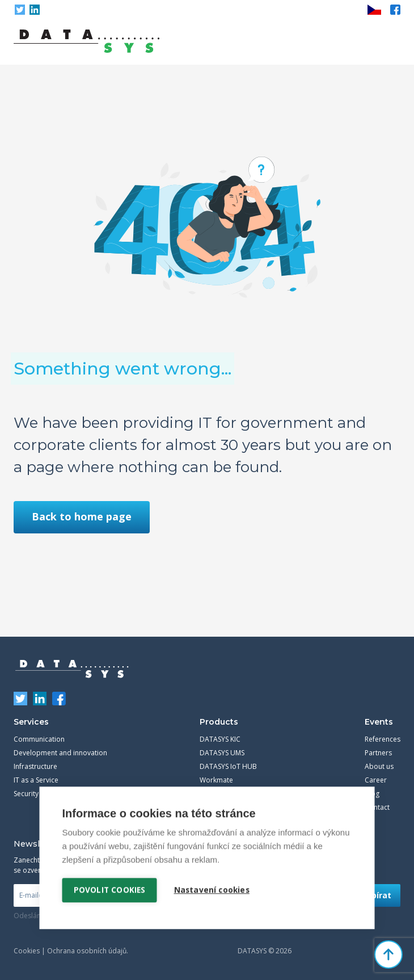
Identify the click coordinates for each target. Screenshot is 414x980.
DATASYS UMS (222, 753)
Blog (372, 794)
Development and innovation (60, 753)
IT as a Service (36, 780)
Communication (39, 739)
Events (379, 722)
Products (219, 722)
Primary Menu (392, 41)
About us (379, 766)
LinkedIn (35, 10)
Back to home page (82, 516)
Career (376, 780)
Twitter (20, 10)
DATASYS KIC (220, 739)
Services (31, 722)
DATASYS (72, 669)
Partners (378, 753)
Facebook (395, 10)
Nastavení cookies (212, 889)
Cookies (27, 951)
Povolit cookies (110, 889)
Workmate (216, 780)
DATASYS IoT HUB (228, 766)
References (383, 739)
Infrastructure (35, 766)
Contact (377, 807)
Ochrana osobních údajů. (88, 951)
